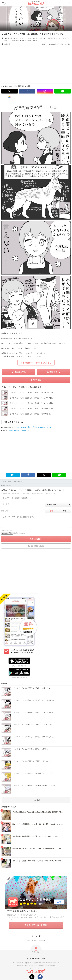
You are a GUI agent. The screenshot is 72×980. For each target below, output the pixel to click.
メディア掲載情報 (50, 966)
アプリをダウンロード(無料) (36, 925)
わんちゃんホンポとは (19, 963)
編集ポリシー (31, 963)
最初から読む (36, 380)
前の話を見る (20, 372)
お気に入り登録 (65, 44)
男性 (64, 511)
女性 (51, 511)
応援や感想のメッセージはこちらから (36, 363)
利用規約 (39, 963)
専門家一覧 (20, 966)
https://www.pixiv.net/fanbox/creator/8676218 (34, 427)
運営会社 (41, 966)
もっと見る (36, 800)
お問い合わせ (46, 963)
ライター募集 (55, 963)
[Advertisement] (37, 63)
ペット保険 (42, 940)
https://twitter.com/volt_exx (20, 430)
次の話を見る (52, 372)
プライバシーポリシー (31, 966)
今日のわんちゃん (32, 940)
